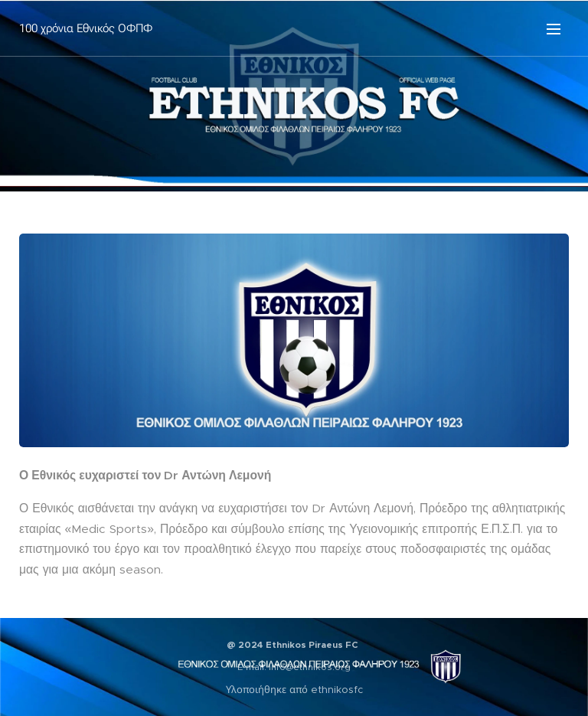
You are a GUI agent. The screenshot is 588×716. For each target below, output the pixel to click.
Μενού (554, 29)
